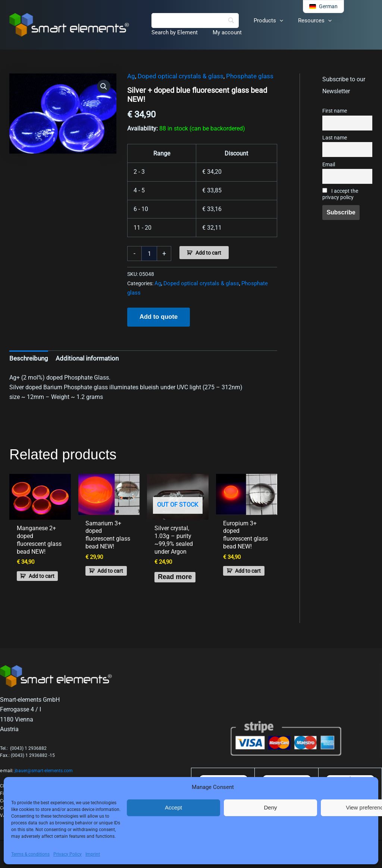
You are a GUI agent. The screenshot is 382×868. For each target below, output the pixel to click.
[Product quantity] (149, 254)
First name (335, 111)
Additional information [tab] (82, 357)
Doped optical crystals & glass (177, 76)
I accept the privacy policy (340, 194)
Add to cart (208, 253)
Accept (173, 807)
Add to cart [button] (36, 571)
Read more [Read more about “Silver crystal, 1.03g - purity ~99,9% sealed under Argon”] (171, 581)
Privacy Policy (68, 854)
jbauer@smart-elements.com (44, 771)
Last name (335, 138)
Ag (131, 76)
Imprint (93, 854)
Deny (270, 807)
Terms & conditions (30, 854)
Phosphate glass (241, 76)
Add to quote (158, 316)
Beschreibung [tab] (27, 357)
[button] (274, 21)
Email (329, 165)
